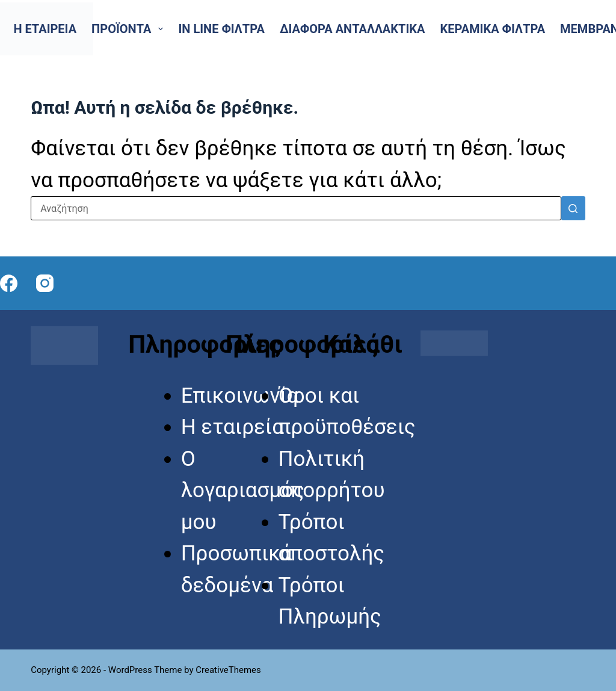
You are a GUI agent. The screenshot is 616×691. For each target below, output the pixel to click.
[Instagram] (45, 283)
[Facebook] (9, 283)
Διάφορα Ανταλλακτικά (353, 29)
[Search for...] (296, 208)
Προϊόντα (130, 29)
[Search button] (573, 208)
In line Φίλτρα (221, 29)
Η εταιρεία (45, 29)
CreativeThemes (228, 670)
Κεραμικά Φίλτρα (492, 29)
